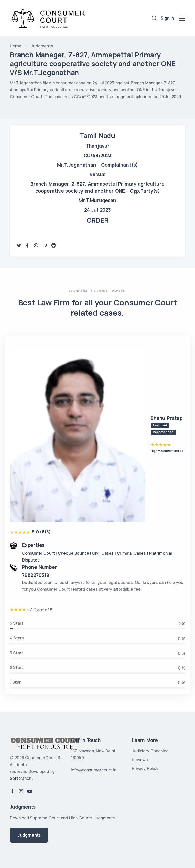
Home (16, 46)
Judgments (42, 46)
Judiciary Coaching (150, 751)
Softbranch (21, 778)
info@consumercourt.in (94, 770)
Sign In (167, 18)
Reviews (140, 759)
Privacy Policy (145, 768)
